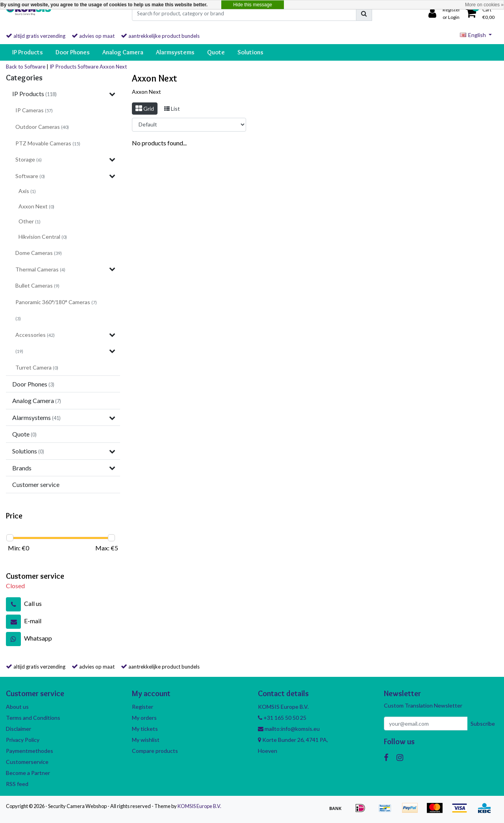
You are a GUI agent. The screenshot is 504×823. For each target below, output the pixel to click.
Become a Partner (28, 773)
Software (88, 67)
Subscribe (483, 724)
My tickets (145, 729)
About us (17, 707)
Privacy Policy (23, 740)
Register (143, 707)
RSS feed (17, 784)
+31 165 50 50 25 (282, 718)
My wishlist (146, 740)
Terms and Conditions (33, 718)
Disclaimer (19, 729)
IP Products (63, 67)
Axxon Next (113, 67)
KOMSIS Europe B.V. (199, 806)
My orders (144, 718)
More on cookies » (484, 5)
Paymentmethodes (30, 751)
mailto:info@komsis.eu (289, 729)
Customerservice (27, 762)
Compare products (155, 751)
